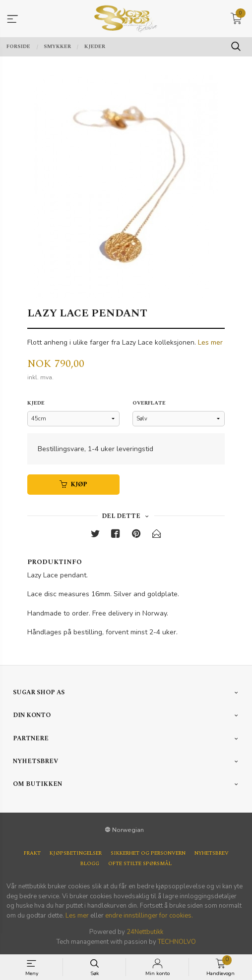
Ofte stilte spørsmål (140, 864)
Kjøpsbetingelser (76, 853)
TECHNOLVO (177, 942)
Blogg (90, 864)
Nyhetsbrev (212, 853)
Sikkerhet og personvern (148, 853)
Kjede (36, 403)
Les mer (210, 342)
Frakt (32, 853)
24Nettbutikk (145, 932)
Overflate (149, 403)
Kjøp (73, 485)
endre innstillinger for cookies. (149, 916)
